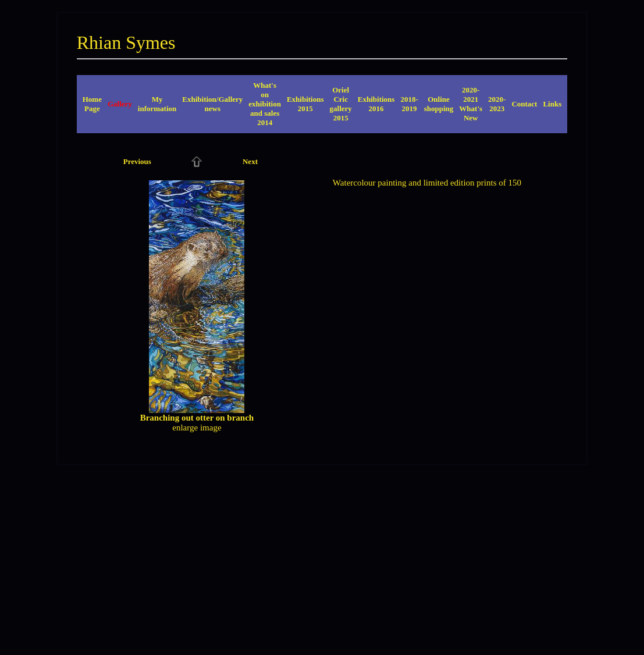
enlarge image (197, 428)
